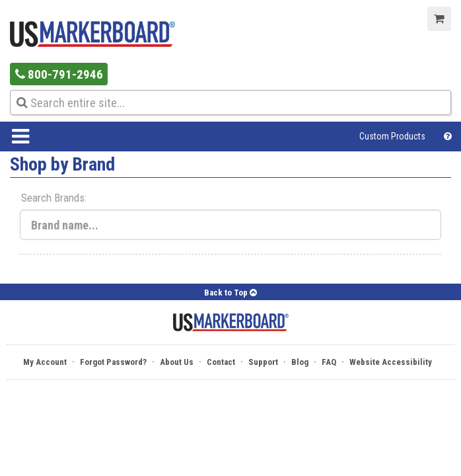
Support (263, 362)
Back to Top (230, 293)
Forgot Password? (113, 362)
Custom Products (392, 136)
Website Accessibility (391, 362)
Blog (300, 362)
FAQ (329, 362)
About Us (177, 362)
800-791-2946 (59, 74)
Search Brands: (54, 198)
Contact (221, 362)
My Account (45, 362)
